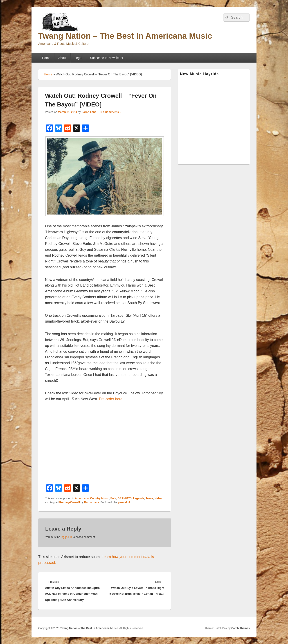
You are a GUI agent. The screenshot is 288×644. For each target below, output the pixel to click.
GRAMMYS (125, 498)
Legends (138, 498)
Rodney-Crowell (69, 502)
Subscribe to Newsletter (107, 58)
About (62, 58)
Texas (150, 498)
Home (46, 58)
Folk (113, 498)
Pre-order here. (111, 399)
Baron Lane (89, 112)
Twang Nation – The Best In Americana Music (125, 36)
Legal (78, 58)
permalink (124, 502)
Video (158, 498)
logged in (66, 537)
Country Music (100, 498)
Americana (82, 498)
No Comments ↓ (111, 112)
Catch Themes (241, 628)
